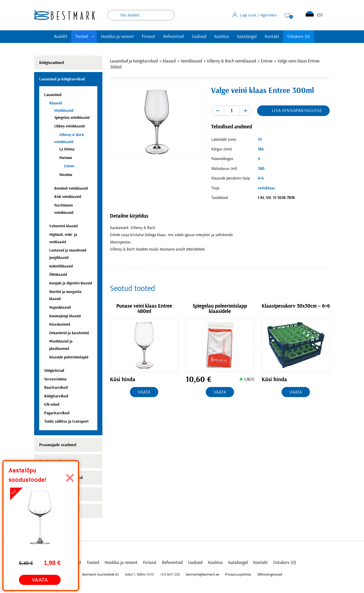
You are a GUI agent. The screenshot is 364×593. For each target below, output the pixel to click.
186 (261, 149)
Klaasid (169, 61)
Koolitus (222, 37)
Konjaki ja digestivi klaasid (71, 283)
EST (314, 15)
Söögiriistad (54, 371)
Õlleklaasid (58, 275)
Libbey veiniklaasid (70, 126)
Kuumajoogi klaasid (65, 316)
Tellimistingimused (270, 575)
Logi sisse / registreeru (255, 15)
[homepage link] (64, 15)
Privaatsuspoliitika (238, 575)
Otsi (167, 15)
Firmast (149, 37)
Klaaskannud (60, 324)
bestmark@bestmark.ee (202, 575)
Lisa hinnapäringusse (297, 111)
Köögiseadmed (52, 63)
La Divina (67, 149)
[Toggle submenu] (93, 37)
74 (260, 140)
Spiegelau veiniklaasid (72, 118)
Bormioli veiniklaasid (71, 188)
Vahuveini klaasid (63, 226)
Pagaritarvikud (57, 413)
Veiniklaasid (191, 61)
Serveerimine (55, 379)
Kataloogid (247, 37)
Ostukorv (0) (299, 37)
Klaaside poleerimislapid (69, 357)
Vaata (144, 392)
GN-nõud (52, 404)
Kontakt (272, 37)
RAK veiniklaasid (68, 197)
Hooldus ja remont (117, 37)
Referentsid (174, 37)
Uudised (199, 37)
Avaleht (61, 37)
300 (261, 169)
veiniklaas (266, 188)
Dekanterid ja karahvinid (69, 333)
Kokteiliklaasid (61, 266)
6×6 (261, 178)
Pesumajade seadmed (58, 445)
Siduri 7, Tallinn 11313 (139, 575)
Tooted (82, 37)
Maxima (66, 175)
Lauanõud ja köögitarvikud (134, 61)
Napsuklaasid (60, 307)
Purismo (66, 158)
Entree (267, 61)
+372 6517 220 (170, 575)
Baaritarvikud (56, 387)
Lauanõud (53, 95)
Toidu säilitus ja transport (66, 421)
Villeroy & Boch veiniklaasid (231, 61)
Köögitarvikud (56, 396)
